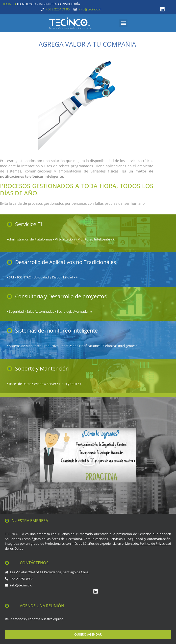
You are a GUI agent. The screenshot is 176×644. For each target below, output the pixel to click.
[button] (123, 23)
